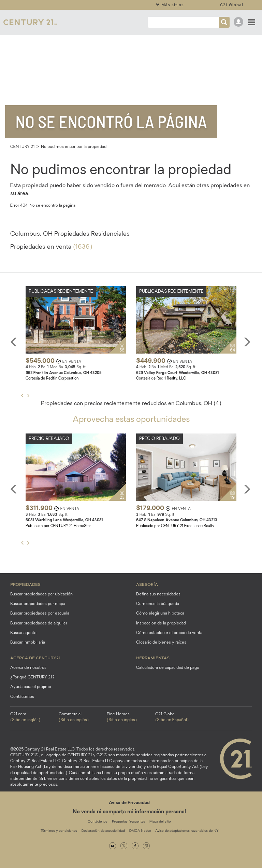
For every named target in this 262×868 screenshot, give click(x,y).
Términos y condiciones (59, 831)
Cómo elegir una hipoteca (160, 614)
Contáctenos (22, 697)
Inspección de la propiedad (161, 623)
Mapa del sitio (160, 822)
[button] (28, 396)
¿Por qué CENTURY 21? (32, 677)
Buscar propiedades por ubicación (41, 594)
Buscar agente (23, 633)
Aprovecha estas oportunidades (131, 420)
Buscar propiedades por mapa (38, 604)
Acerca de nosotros (28, 668)
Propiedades (25, 584)
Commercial (83, 718)
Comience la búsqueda (158, 604)
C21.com (34, 718)
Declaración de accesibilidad (103, 831)
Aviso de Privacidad (129, 803)
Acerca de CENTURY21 (35, 658)
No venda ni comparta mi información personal (129, 812)
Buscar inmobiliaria (28, 643)
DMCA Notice (140, 831)
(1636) (83, 247)
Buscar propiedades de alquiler (39, 623)
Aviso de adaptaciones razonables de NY (187, 831)
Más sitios (170, 5)
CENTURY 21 (23, 147)
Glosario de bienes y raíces (161, 643)
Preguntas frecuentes (128, 822)
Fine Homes (131, 718)
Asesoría (147, 584)
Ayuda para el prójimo (31, 687)
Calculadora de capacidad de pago (168, 668)
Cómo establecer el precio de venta (169, 633)
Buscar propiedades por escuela (40, 614)
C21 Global (232, 5)
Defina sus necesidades (158, 594)
